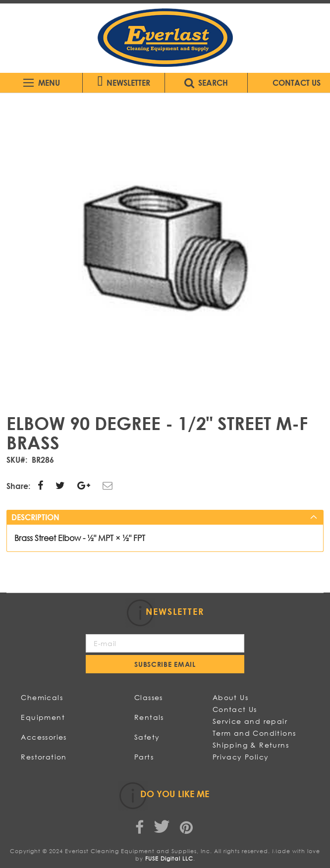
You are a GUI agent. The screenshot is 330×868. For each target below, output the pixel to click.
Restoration (44, 757)
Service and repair (250, 721)
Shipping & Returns (251, 745)
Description (35, 517)
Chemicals (42, 697)
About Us (230, 697)
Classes (149, 697)
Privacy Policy (241, 757)
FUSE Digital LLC (169, 859)
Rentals (149, 717)
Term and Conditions (254, 733)
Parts (144, 757)
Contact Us (235, 709)
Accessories (44, 737)
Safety (147, 737)
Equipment (43, 717)
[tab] (165, 517)
